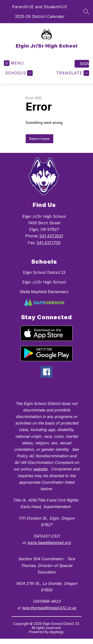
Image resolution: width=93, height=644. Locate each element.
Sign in (84, 64)
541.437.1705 (49, 243)
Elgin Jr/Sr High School (44, 282)
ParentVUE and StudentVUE (40, 7)
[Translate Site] (72, 73)
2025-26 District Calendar (40, 16)
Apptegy (57, 632)
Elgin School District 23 (44, 272)
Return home (39, 139)
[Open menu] (14, 63)
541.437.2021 (51, 236)
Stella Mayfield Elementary (44, 292)
